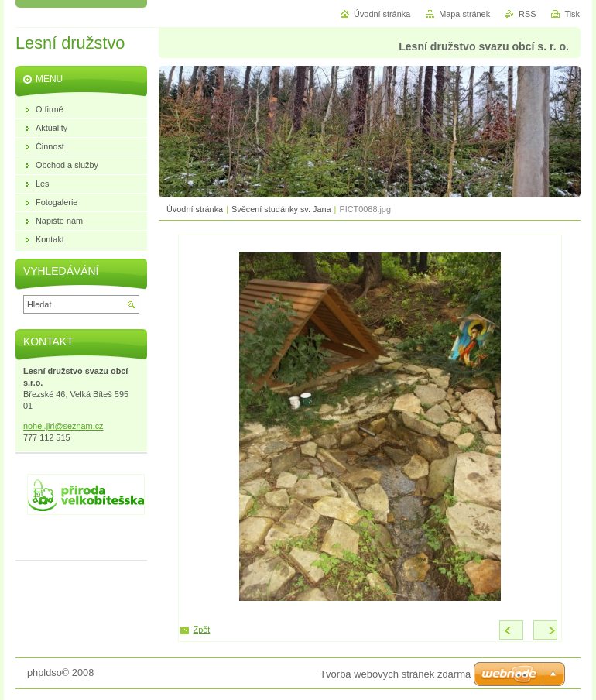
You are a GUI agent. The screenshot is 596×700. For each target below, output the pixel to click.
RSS (527, 14)
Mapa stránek (464, 14)
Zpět (202, 630)
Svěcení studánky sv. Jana (281, 209)
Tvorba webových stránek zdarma (395, 674)
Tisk (572, 14)
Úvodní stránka (195, 209)
